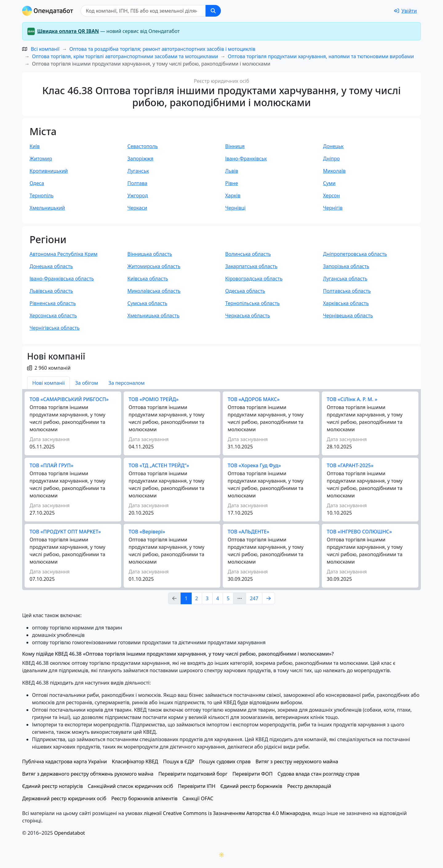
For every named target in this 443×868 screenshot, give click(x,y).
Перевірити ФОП (253, 774)
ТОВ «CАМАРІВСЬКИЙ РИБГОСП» (69, 399)
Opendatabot (70, 833)
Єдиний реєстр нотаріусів (52, 786)
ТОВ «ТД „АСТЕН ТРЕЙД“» (159, 465)
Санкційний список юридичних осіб (130, 786)
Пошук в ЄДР (179, 762)
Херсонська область (53, 315)
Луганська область (345, 279)
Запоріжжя (140, 159)
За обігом (86, 383)
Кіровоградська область (254, 279)
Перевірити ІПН (197, 786)
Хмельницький (47, 208)
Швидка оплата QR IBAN (68, 31)
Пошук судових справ (225, 762)
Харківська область (346, 303)
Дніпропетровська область (355, 254)
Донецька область (51, 266)
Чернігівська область (55, 328)
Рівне (231, 183)
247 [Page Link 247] (254, 598)
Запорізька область (346, 266)
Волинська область (248, 254)
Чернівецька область (348, 315)
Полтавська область (347, 291)
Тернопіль (42, 195)
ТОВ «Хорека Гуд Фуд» (254, 465)
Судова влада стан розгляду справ (319, 774)
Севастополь (143, 146)
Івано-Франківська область (62, 279)
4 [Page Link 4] (218, 598)
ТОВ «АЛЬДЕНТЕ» (248, 532)
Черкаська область (248, 315)
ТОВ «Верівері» (147, 532)
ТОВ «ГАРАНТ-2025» (350, 465)
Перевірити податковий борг (193, 774)
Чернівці (235, 208)
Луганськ (138, 171)
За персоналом (126, 383)
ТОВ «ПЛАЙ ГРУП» (52, 465)
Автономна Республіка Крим (64, 254)
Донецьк (333, 146)
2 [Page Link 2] (197, 598)
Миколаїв (334, 171)
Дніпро (331, 159)
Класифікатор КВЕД (135, 762)
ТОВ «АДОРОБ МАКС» (254, 399)
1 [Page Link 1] (186, 598)
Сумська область (147, 303)
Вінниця (235, 146)
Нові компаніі (48, 383)
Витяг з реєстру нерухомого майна (297, 762)
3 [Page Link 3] (207, 598)
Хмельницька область (154, 315)
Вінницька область (150, 254)
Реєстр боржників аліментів (144, 798)
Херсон (331, 195)
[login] (405, 11)
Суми (329, 183)
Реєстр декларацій (309, 786)
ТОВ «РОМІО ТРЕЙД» (154, 399)
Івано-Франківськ (246, 159)
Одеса (37, 183)
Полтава (137, 183)
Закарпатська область (251, 266)
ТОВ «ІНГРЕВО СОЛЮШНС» (359, 532)
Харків (233, 195)
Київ (35, 146)
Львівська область (51, 291)
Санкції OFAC (198, 798)
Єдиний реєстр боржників (251, 786)
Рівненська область (53, 303)
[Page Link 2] (269, 598)
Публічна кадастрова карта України (64, 762)
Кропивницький (49, 171)
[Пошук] (143, 11)
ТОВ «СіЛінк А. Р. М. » (352, 399)
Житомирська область (154, 266)
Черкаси (137, 208)
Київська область (148, 279)
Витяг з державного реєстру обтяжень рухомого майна (88, 774)
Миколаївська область (154, 291)
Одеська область (245, 291)
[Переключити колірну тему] (221, 855)
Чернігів (333, 208)
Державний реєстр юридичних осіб (64, 798)
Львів (232, 171)
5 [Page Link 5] (228, 598)
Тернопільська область (252, 303)
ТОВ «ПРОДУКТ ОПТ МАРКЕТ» (65, 532)
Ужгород (138, 195)
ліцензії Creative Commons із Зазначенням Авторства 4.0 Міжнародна (227, 813)
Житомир (41, 159)
